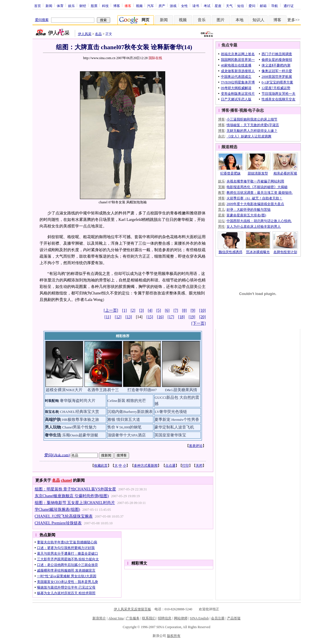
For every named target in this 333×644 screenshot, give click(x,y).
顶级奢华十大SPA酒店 (127, 435)
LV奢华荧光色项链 (171, 412)
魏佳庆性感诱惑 (230, 252)
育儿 (221, 210)
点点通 (170, 466)
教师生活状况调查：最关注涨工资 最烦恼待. (260, 193)
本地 (240, 20)
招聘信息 (165, 618)
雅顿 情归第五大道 (124, 420)
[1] (124, 310)
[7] (176, 310)
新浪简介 (99, 618)
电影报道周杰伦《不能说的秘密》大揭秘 (257, 187)
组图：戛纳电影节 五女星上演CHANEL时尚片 (75, 503)
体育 (60, 6)
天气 (229, 6)
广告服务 (133, 618)
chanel (67, 480)
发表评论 (196, 446)
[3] (142, 310)
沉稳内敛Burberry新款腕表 (130, 412)
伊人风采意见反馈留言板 (132, 609)
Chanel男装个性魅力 (79, 427)
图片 (221, 20)
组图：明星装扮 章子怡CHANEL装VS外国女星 (75, 489)
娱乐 (71, 6)
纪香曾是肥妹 (230, 173)
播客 (234, 110)
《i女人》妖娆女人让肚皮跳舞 (249, 136)
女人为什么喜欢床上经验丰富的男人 (254, 227)
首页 (38, 6)
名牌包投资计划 (285, 252)
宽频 (221, 187)
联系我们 (149, 618)
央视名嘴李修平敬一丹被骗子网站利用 (255, 181)
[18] (181, 317)
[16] (160, 317)
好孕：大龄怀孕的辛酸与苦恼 (249, 210)
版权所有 (174, 636)
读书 (196, 6)
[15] (150, 317)
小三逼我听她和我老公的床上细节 (252, 119)
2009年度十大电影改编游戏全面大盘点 (255, 204)
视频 (139, 6)
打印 (186, 466)
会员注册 (218, 618)
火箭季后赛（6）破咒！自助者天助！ (254, 198)
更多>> (293, 20)
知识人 (258, 20)
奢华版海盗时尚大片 (78, 401)
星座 (218, 6)
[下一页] (198, 323)
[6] (167, 310)
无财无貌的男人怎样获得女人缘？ (252, 131)
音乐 (202, 20)
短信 (241, 6)
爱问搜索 (42, 20)
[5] (159, 310)
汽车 (151, 6)
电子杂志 (256, 110)
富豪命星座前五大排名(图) (246, 215)
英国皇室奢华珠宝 (170, 435)
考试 (207, 6)
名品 (98, 34)
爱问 (252, 6)
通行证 (289, 6)
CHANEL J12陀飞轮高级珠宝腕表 (64, 516)
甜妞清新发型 (258, 173)
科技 (105, 6)
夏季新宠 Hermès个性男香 (177, 420)
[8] (184, 310)
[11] (108, 317)
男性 (221, 227)
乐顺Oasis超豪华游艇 (80, 435)
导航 (275, 6)
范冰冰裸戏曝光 (258, 252)
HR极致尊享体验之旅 (81, 420)
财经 (83, 6)
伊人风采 (85, 34)
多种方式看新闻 (146, 466)
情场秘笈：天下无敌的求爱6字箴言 (253, 125)
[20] (202, 317)
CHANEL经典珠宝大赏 (80, 412)
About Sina (116, 618)
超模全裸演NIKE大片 (64, 390)
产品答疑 (234, 618)
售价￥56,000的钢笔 (124, 427)
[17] (171, 317)
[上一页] (111, 310)
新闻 (49, 6)
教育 (221, 193)
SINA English (199, 618)
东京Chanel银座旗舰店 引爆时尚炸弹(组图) (72, 496)
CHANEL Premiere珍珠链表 (58, 523)
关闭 (199, 466)
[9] (193, 310)
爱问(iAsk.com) (57, 455)
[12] (118, 317)
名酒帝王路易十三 (103, 390)
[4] (150, 310)
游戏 (173, 6)
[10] (202, 310)
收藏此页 (101, 466)
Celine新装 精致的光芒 (127, 401)
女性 (184, 6)
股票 (94, 6)
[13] (129, 317)
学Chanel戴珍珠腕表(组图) (57, 510)
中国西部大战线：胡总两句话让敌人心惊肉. (259, 221)
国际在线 (155, 58)
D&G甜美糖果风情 (181, 390)
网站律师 (181, 618)
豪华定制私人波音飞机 (174, 427)
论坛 (221, 221)
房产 (162, 6)
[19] (192, 317)
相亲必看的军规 (285, 173)
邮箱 (263, 6)
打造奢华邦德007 (142, 390)
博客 (117, 6)
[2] (133, 310)
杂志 (221, 136)
